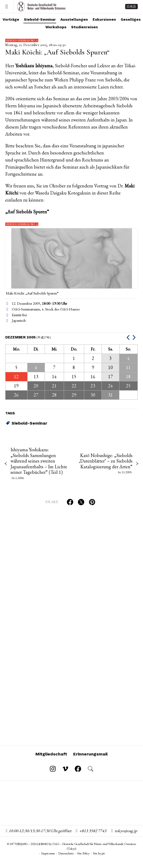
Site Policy (83, 853)
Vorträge (11, 19)
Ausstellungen (74, 19)
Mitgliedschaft (51, 754)
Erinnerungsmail (90, 754)
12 (16, 377)
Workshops (56, 27)
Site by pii (99, 853)
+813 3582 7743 (93, 831)
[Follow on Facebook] (78, 769)
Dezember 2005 (28, 337)
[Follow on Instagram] (53, 769)
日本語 (131, 7)
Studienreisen (84, 27)
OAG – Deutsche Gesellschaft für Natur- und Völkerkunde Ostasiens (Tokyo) (41, 7)
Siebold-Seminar (40, 19)
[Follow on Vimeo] (65, 769)
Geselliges (131, 19)
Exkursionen (104, 19)
